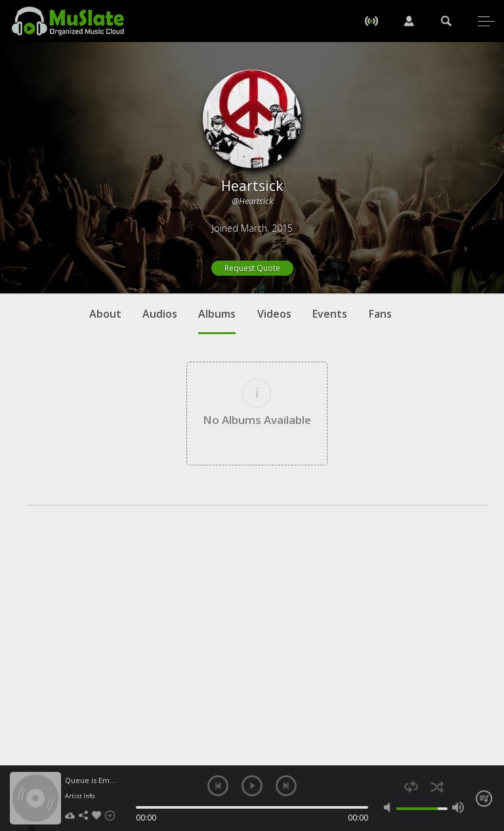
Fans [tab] (380, 314)
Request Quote (252, 268)
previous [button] (218, 786)
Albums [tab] (217, 320)
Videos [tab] (274, 314)
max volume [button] (458, 807)
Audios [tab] (160, 314)
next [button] (286, 786)
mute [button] (390, 807)
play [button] (252, 786)
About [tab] (105, 314)
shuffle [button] (437, 787)
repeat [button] (411, 787)
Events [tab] (330, 314)
